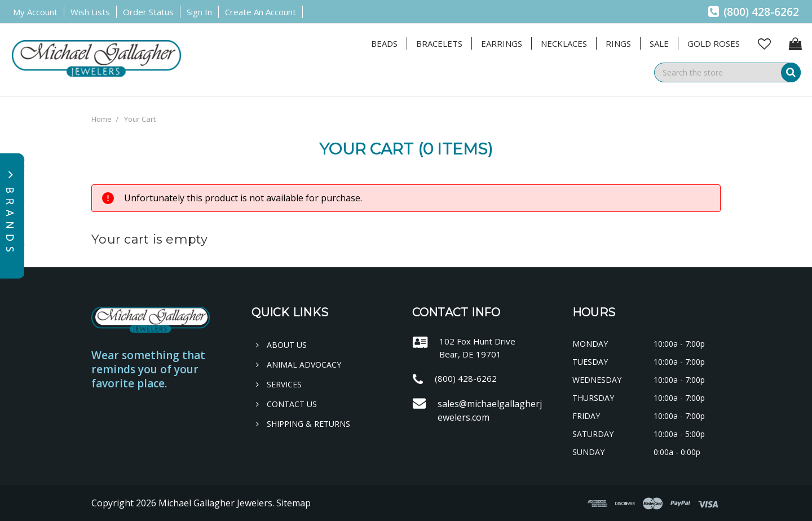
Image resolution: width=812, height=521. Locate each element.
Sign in (199, 12)
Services (279, 384)
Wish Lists (90, 12)
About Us (281, 345)
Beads (384, 43)
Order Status (148, 12)
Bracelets (439, 43)
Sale (659, 43)
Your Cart (140, 119)
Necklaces (564, 43)
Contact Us (286, 404)
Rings (618, 43)
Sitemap (294, 503)
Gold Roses (714, 43)
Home (101, 119)
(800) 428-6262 (754, 12)
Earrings (502, 43)
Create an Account (261, 12)
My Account (35, 12)
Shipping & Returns (303, 424)
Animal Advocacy (299, 365)
